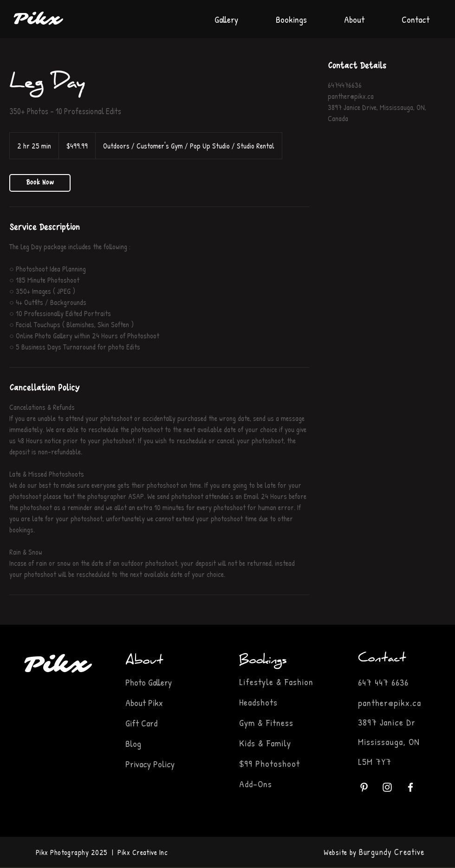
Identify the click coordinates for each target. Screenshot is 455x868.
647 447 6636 (383, 682)
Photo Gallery (150, 682)
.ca (416, 703)
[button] (291, 15)
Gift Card (141, 723)
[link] (40, 183)
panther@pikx (384, 703)
